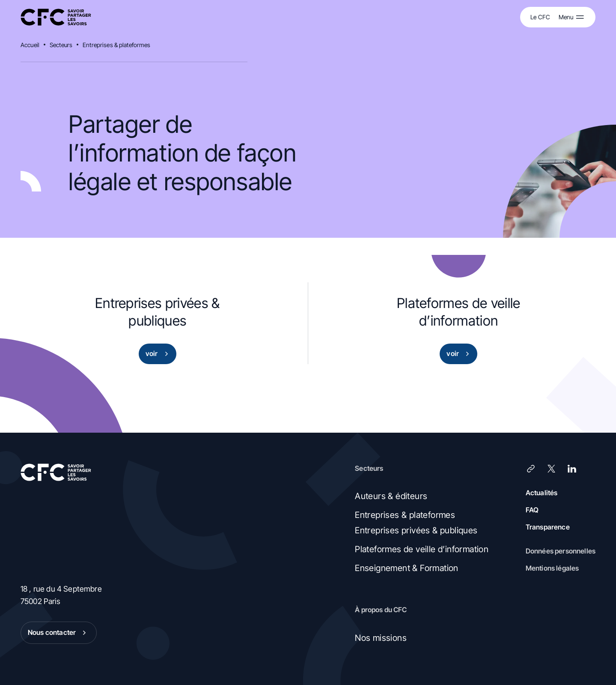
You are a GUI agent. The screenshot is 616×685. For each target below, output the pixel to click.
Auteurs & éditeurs (391, 496)
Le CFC (540, 17)
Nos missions (381, 638)
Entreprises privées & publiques (416, 530)
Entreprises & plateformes (117, 45)
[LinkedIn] (572, 469)
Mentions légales (552, 568)
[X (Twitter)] (551, 469)
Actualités (542, 493)
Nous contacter (59, 633)
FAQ (532, 510)
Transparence (548, 527)
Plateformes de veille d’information (422, 549)
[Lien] (531, 469)
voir (159, 354)
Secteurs (61, 45)
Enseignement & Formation (407, 568)
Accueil (30, 45)
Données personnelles (561, 551)
